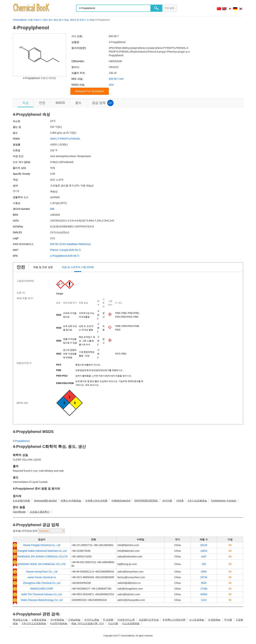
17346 (204, 589)
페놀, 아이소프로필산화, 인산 (88, 623)
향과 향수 (48, 20)
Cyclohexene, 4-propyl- (224, 501)
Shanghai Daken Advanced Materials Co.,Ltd (42, 551)
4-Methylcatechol (121, 501)
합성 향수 (59, 20)
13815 (204, 551)
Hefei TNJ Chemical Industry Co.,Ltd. (42, 594)
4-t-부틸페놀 (57, 620)
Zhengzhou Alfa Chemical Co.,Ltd (42, 583)
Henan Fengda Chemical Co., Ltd (42, 545)
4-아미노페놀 (92, 620)
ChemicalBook (20, 20)
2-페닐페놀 (74, 620)
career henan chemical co (42, 577)
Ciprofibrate (19, 512)
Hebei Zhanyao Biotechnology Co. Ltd (42, 600)
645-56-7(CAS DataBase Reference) (70, 244)
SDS (111, 85)
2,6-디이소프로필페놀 (34, 623)
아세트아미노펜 (126, 620)
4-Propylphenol (21, 441)
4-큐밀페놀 (214, 620)
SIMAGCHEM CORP (42, 589)
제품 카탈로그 (35, 20)
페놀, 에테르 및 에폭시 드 (77, 20)
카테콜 (180, 501)
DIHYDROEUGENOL (146, 501)
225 (204, 564)
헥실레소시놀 (20, 620)
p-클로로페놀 (39, 620)
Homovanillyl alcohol (45, 501)
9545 (204, 583)
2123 (204, 600)
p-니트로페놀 (197, 620)
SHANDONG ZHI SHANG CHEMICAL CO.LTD (42, 556)
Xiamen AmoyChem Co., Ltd (42, 572)
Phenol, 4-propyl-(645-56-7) (65, 250)
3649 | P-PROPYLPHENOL (65, 139)
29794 (204, 577)
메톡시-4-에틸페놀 (71, 501)
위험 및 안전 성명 (43, 267)
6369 (204, 572)
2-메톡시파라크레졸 (96, 501)
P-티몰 (228, 620)
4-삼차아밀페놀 (59, 623)
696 (52, 209)
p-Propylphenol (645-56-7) (65, 256)
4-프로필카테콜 (21, 501)
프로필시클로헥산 (40, 512)
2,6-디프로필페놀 (197, 501)
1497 (204, 556)
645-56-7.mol (116, 79)
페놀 (92, 20)
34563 (204, 594)
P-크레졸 (108, 620)
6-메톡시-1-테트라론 (174, 620)
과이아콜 (167, 501)
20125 (204, 545)
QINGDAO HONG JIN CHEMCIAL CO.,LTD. (42, 564)
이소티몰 (113, 623)
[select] (51, 531)
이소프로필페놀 (131, 623)
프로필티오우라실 (149, 620)
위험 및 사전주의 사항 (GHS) (78, 267)
